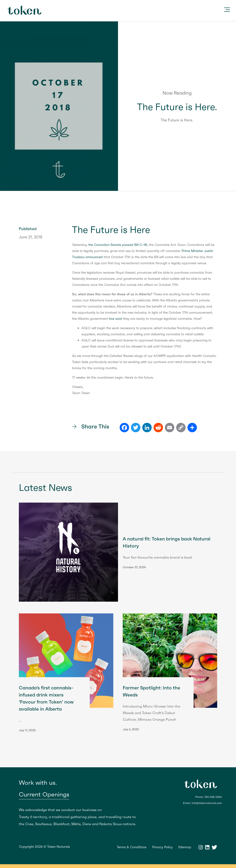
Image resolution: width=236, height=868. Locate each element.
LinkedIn (207, 847)
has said (115, 319)
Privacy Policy (162, 847)
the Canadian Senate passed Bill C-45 (118, 245)
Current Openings (44, 794)
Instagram (201, 847)
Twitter (214, 847)
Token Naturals (24, 10)
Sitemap (185, 847)
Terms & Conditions (132, 847)
